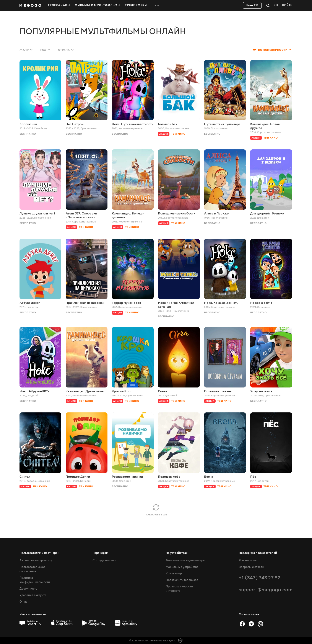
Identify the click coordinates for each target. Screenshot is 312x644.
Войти (287, 6)
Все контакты (248, 561)
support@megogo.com (266, 590)
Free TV (252, 5)
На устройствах (177, 553)
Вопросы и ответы (251, 567)
